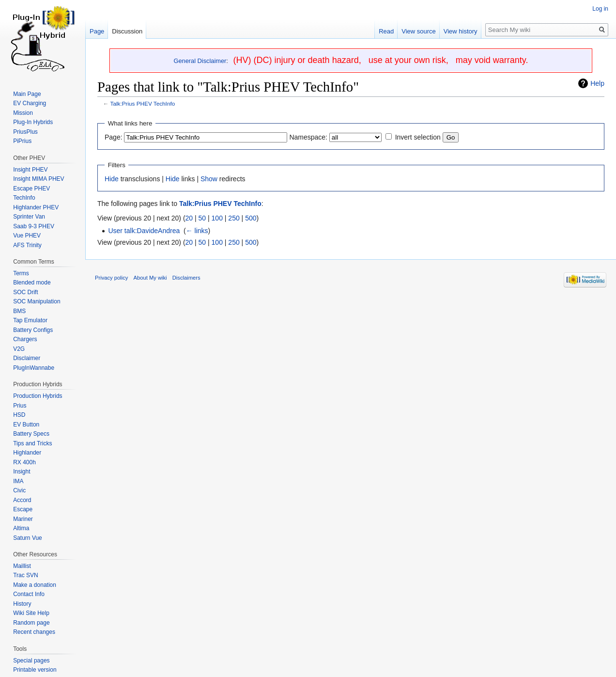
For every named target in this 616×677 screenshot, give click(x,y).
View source (419, 31)
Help (597, 83)
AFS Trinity (27, 245)
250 (234, 218)
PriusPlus (25, 132)
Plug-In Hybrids (33, 122)
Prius (20, 406)
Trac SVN (26, 575)
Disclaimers (186, 278)
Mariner (23, 519)
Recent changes (34, 632)
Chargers (25, 339)
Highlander (27, 453)
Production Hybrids (38, 396)
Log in (600, 9)
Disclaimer (27, 358)
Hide (112, 179)
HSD (19, 415)
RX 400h (24, 462)
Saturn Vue (28, 538)
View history (461, 31)
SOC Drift (25, 292)
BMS (19, 311)
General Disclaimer (200, 61)
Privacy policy (111, 278)
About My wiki (150, 278)
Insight (22, 472)
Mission (23, 113)
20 (189, 218)
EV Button (26, 425)
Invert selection (418, 137)
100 (217, 218)
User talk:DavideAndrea (144, 231)
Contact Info (29, 594)
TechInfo (24, 198)
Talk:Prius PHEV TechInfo (143, 103)
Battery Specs (31, 434)
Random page (31, 623)
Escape (23, 509)
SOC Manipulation (37, 301)
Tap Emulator (30, 320)
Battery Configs (33, 330)
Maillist (22, 566)
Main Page (27, 94)
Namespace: (308, 137)
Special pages (31, 661)
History (22, 604)
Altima (21, 528)
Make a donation (35, 585)
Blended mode (32, 283)
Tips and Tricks (32, 443)
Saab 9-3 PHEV (34, 226)
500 (251, 218)
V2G (19, 349)
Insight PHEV (30, 170)
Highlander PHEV (36, 207)
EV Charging (30, 103)
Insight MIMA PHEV (38, 179)
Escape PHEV (31, 189)
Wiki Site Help (31, 613)
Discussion (127, 31)
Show (209, 179)
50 (202, 218)
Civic (19, 490)
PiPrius (22, 141)
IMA (18, 481)
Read (386, 31)
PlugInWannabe (34, 368)
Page (97, 31)
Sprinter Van (29, 217)
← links (197, 231)
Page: (114, 137)
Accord (22, 500)
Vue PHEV (27, 236)
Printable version (35, 670)
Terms (21, 273)
